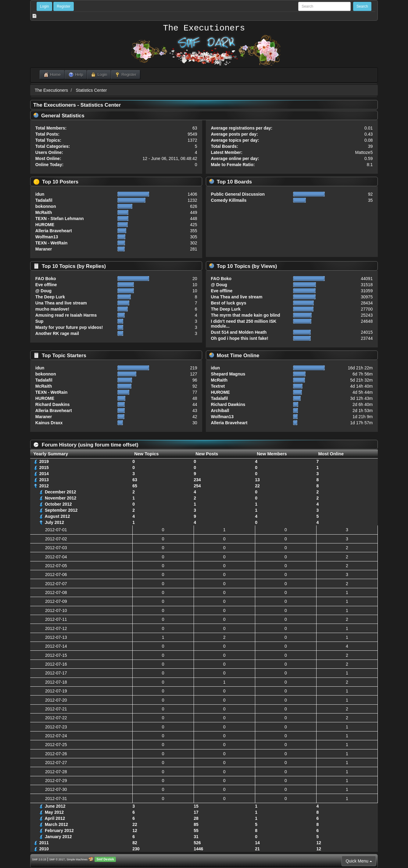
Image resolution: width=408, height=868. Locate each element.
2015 (44, 468)
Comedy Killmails (229, 200)
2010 (44, 849)
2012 (44, 486)
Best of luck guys (229, 303)
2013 (44, 480)
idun (40, 194)
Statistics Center (91, 90)
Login (44, 6)
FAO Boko (46, 279)
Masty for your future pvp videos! (69, 327)
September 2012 (61, 510)
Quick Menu (359, 861)
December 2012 (61, 492)
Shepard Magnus (228, 374)
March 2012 (56, 824)
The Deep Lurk (50, 297)
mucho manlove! (52, 309)
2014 (44, 474)
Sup (39, 321)
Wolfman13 (47, 237)
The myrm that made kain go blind (246, 315)
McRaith (44, 212)
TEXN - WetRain (52, 243)
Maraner (44, 249)
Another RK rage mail (57, 333)
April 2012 (55, 818)
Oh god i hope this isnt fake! (240, 338)
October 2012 (58, 504)
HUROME (45, 225)
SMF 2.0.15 (39, 859)
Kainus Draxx (49, 423)
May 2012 (54, 812)
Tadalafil (44, 200)
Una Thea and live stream (61, 303)
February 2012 (59, 831)
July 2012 (54, 522)
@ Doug (43, 291)
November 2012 (61, 498)
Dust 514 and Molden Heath (239, 332)
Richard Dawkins (53, 404)
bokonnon (46, 206)
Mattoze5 (364, 152)
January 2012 (58, 837)
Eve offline (46, 285)
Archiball (220, 411)
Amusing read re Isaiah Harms (66, 315)
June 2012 (55, 806)
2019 (44, 461)
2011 (44, 843)
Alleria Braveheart (54, 231)
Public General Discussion (238, 194)
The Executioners (204, 28)
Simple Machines (77, 859)
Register (64, 6)
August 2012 (57, 516)
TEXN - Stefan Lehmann (60, 219)
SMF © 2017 (57, 859)
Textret (218, 386)
